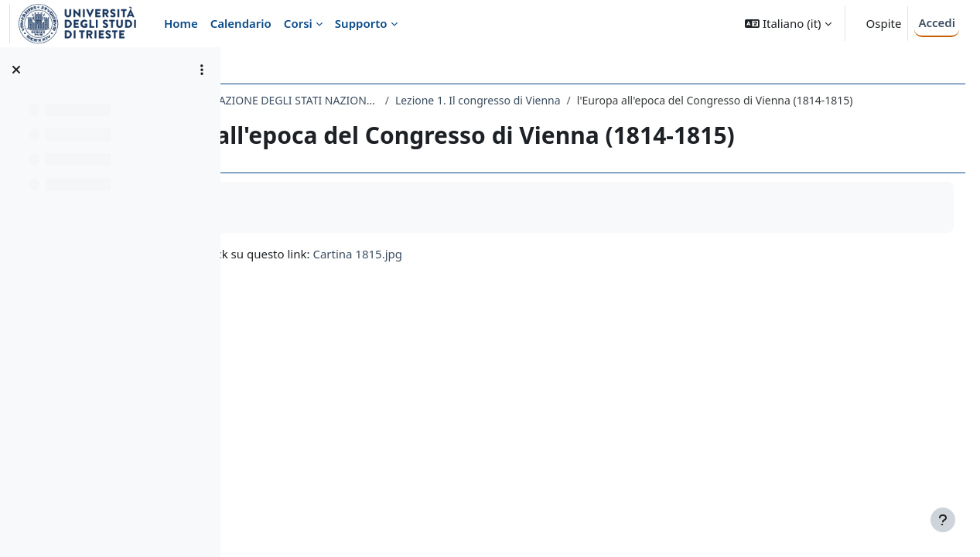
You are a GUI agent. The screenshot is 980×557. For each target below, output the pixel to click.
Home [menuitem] (181, 23)
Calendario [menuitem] (241, 23)
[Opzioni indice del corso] (202, 70)
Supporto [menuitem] (361, 23)
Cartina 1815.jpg (539, 270)
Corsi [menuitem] (298, 23)
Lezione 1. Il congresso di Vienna (659, 100)
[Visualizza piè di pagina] (943, 520)
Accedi (937, 22)
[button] (788, 24)
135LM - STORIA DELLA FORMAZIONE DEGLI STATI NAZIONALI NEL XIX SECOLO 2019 (405, 100)
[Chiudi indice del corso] (16, 70)
